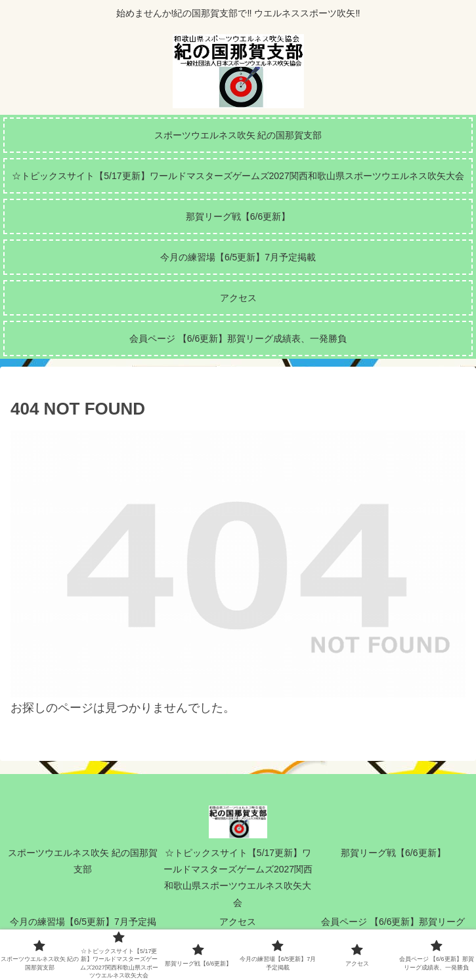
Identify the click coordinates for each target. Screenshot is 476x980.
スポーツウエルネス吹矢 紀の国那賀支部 (83, 861)
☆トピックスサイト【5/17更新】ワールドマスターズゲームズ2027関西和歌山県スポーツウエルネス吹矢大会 (238, 878)
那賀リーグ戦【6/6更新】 (393, 853)
